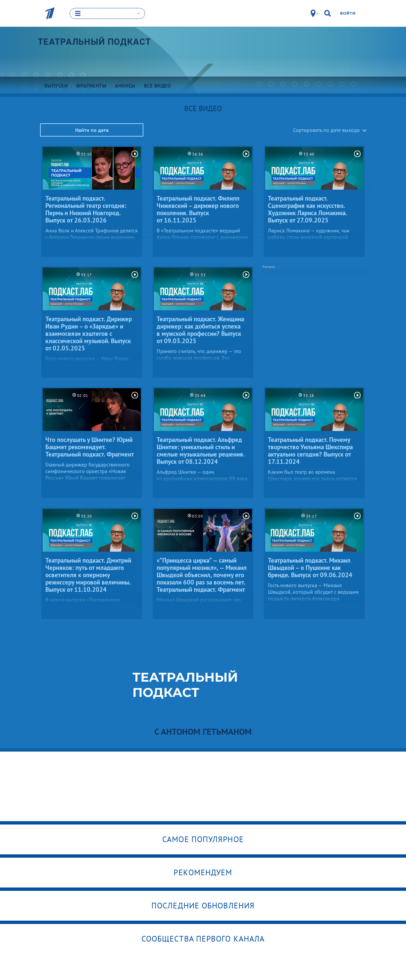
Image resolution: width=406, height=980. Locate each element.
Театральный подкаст (95, 41)
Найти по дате (92, 130)
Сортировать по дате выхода (326, 130)
